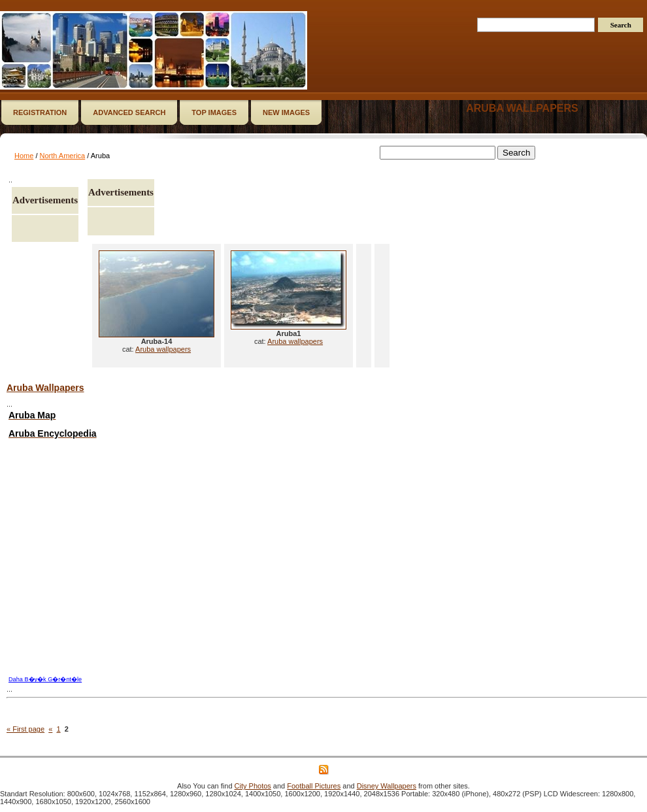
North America (63, 156)
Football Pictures (314, 786)
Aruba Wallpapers (45, 388)
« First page (25, 729)
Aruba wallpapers (522, 108)
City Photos (253, 786)
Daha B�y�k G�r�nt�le (45, 679)
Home (24, 156)
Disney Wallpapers (387, 786)
